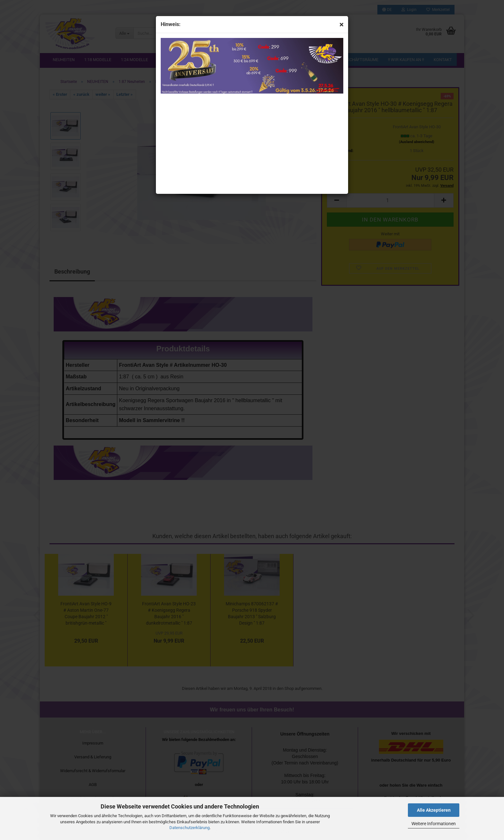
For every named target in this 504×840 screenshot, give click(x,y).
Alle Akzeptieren (434, 810)
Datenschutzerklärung (189, 828)
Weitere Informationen (434, 824)
